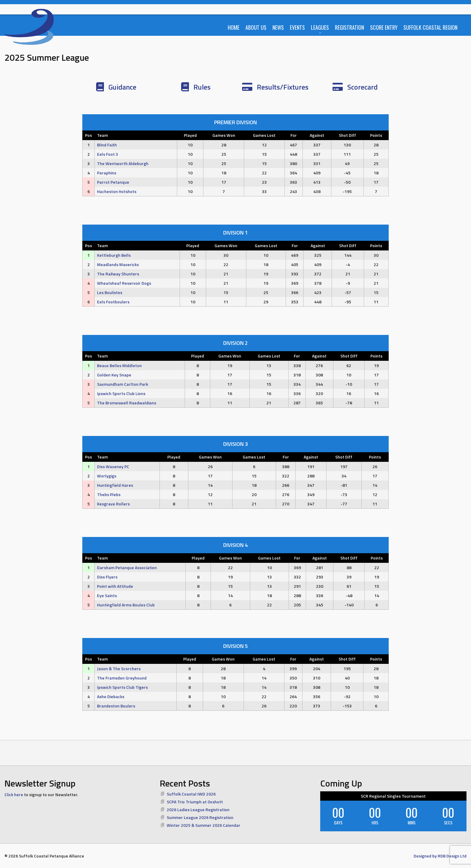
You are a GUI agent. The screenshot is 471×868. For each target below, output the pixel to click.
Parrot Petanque (113, 182)
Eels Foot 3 (108, 154)
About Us (256, 27)
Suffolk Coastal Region (430, 27)
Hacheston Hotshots (117, 191)
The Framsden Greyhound (122, 678)
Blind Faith (107, 145)
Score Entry (384, 27)
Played (190, 135)
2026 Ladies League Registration (198, 810)
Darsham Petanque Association (127, 567)
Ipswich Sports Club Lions (121, 393)
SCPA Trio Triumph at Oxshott (195, 802)
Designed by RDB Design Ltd (440, 856)
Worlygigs (107, 476)
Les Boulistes (110, 292)
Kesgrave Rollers (113, 504)
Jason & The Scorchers (119, 669)
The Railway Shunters (118, 274)
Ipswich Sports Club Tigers (122, 687)
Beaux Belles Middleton (119, 365)
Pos (88, 135)
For (294, 135)
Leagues (320, 27)
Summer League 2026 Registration (200, 817)
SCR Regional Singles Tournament (393, 796)
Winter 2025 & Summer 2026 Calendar (204, 825)
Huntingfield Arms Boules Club (126, 605)
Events (297, 27)
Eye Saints (107, 595)
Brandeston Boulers (116, 706)
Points (376, 135)
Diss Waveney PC (113, 466)
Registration (349, 27)
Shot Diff (347, 135)
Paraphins (107, 173)
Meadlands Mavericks (118, 264)
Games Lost (264, 135)
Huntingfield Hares (115, 485)
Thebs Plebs (109, 494)
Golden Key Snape (114, 375)
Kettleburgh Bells (114, 255)
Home (234, 27)
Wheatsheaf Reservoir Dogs (124, 283)
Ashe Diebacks (111, 696)
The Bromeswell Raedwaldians (127, 403)
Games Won (224, 135)
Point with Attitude (115, 586)
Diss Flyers (107, 577)
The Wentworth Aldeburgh (123, 163)
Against (317, 135)
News (278, 27)
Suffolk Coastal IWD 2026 (191, 794)
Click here (14, 794)
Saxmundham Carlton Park (123, 384)
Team (102, 135)
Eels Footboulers (113, 302)
